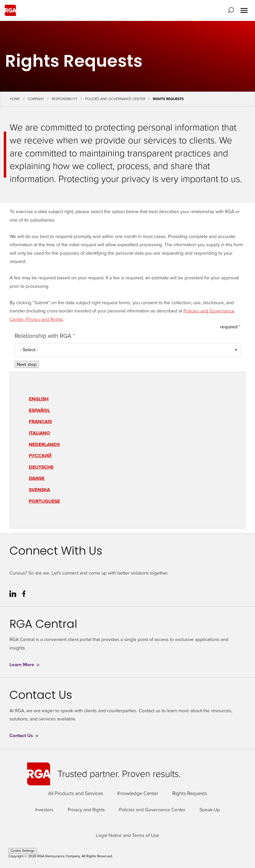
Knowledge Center (138, 793)
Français (40, 422)
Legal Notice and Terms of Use (127, 836)
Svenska (39, 490)
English (39, 399)
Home (15, 99)
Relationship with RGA (44, 336)
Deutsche (41, 467)
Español (39, 410)
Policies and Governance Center (115, 99)
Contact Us (24, 736)
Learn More (25, 665)
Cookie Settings (23, 851)
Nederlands (44, 444)
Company (36, 99)
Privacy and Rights (86, 810)
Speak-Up (210, 810)
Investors (44, 810)
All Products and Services (76, 793)
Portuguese (44, 501)
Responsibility (65, 99)
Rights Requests (190, 793)
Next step (27, 364)
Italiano (39, 433)
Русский (40, 456)
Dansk (37, 478)
